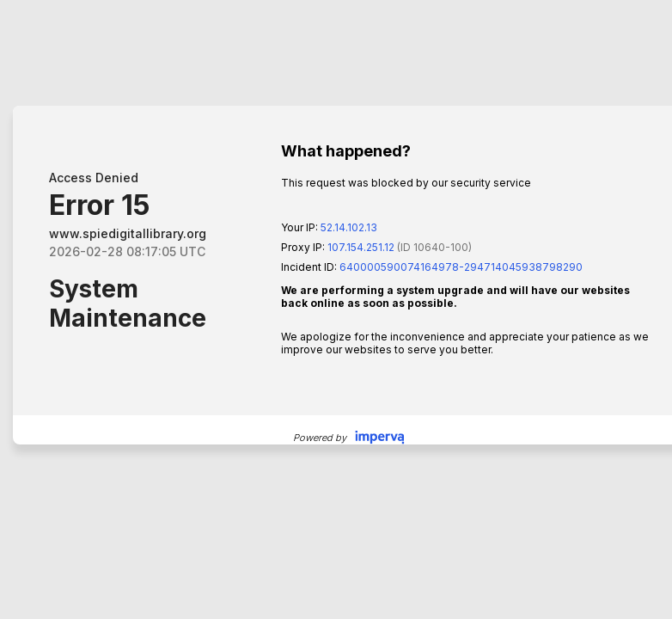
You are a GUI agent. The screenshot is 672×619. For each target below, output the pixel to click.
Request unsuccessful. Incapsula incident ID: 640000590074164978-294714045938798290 (336, 309)
